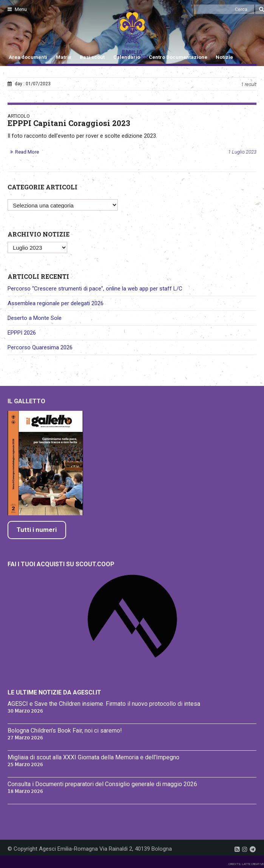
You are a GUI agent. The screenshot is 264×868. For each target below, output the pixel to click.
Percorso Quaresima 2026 (40, 347)
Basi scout (92, 57)
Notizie (224, 57)
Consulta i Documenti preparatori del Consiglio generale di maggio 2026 (102, 784)
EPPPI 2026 (22, 333)
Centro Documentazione (178, 57)
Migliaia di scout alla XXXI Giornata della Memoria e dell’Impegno (93, 757)
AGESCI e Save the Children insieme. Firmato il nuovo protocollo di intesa (104, 704)
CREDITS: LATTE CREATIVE (246, 864)
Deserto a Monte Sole (35, 318)
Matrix (64, 57)
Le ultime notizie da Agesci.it (54, 692)
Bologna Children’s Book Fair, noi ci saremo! (65, 731)
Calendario (127, 57)
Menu (17, 9)
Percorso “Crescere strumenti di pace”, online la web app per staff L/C (95, 289)
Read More (27, 152)
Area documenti (28, 57)
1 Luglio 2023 (242, 152)
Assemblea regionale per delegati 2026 (56, 303)
